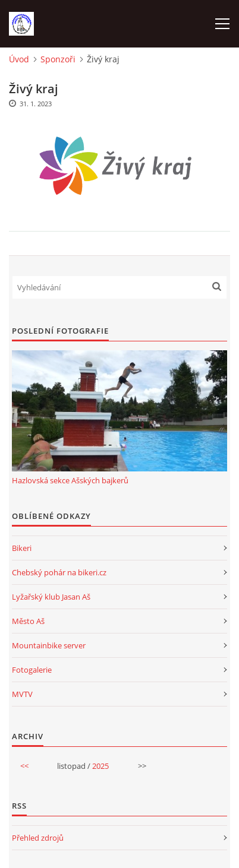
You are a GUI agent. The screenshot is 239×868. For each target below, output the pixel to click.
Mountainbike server (49, 645)
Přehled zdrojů (38, 838)
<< (24, 766)
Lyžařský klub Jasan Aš (51, 597)
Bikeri (22, 548)
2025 (100, 766)
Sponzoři (58, 59)
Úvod (19, 59)
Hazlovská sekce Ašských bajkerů (70, 480)
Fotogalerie (32, 670)
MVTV (22, 694)
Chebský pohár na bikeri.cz (59, 572)
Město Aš (28, 621)
